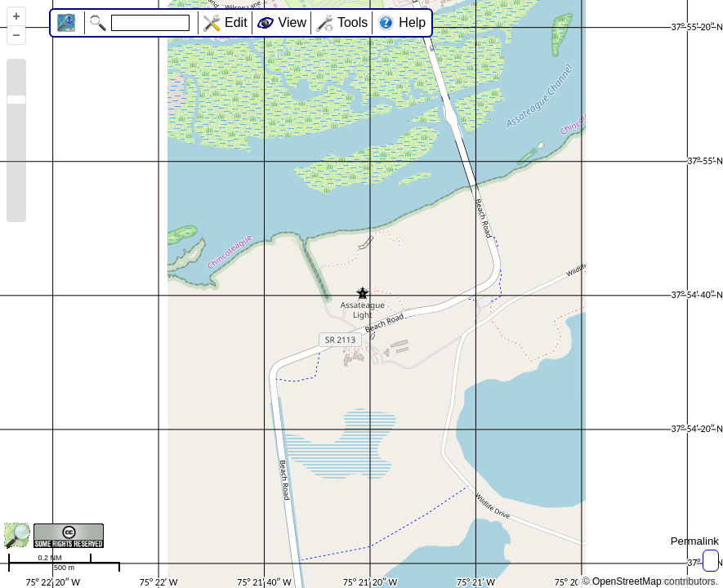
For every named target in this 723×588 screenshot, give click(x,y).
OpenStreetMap (627, 581)
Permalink (695, 541)
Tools (353, 22)
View (292, 22)
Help (412, 22)
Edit (236, 22)
